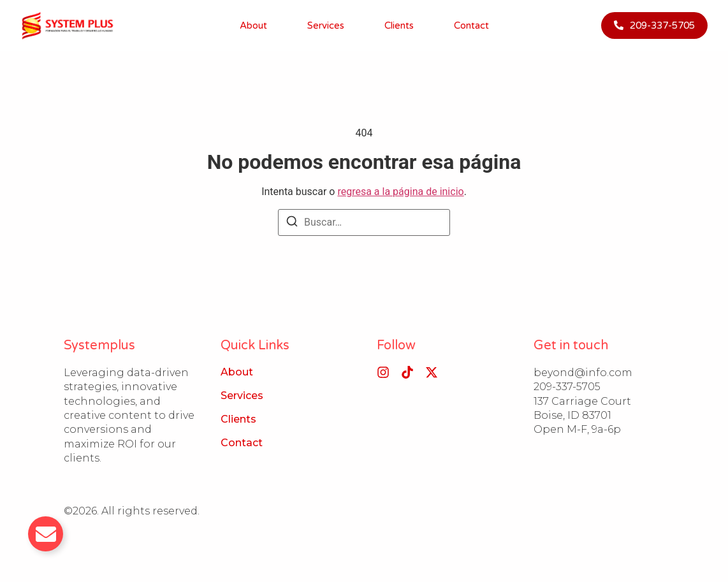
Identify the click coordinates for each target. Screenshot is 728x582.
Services (326, 25)
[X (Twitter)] (432, 372)
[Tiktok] (407, 372)
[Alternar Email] (46, 534)
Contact (471, 25)
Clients (399, 25)
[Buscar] (292, 223)
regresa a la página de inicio (400, 192)
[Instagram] (383, 372)
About (253, 25)
